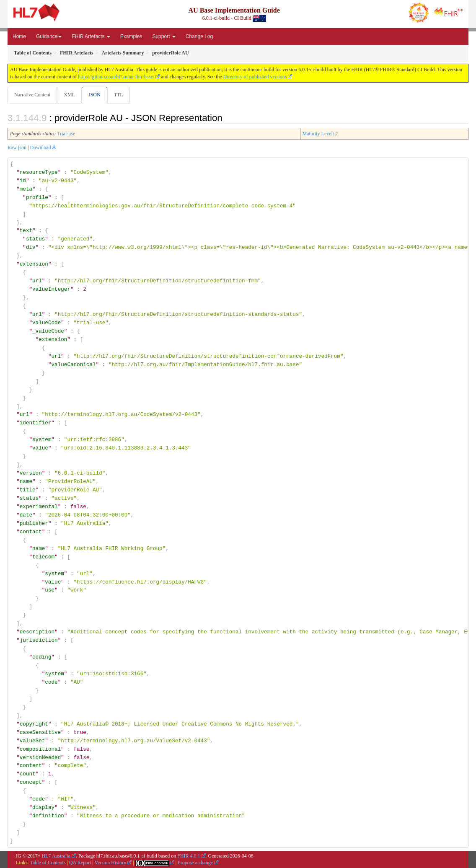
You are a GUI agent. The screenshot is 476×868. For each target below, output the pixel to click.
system (42, 440)
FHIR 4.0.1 (189, 855)
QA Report (80, 863)
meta (26, 189)
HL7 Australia (56, 855)
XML (70, 95)
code (51, 682)
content (31, 765)
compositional (40, 749)
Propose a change (195, 863)
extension (34, 264)
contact (31, 532)
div (31, 248)
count (28, 774)
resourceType (39, 173)
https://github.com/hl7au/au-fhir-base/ (116, 77)
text (26, 231)
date (26, 515)
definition (48, 816)
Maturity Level (318, 134)
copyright (34, 724)
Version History (111, 863)
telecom (43, 557)
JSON (96, 95)
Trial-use (66, 134)
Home (19, 36)
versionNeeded (40, 757)
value (40, 448)
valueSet (32, 741)
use (50, 590)
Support (164, 36)
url (37, 281)
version (31, 473)
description (37, 632)
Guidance (49, 36)
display (43, 807)
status (35, 239)
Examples (131, 36)
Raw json (17, 148)
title (28, 490)
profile (37, 198)
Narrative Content (32, 95)
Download (40, 148)
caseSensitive (40, 732)
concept (31, 782)
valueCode (47, 323)
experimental (39, 506)
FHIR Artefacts (91, 36)
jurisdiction (39, 640)
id (23, 181)
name (26, 481)
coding (42, 657)
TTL (121, 95)
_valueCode (48, 331)
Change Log (199, 36)
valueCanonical (73, 364)
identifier (36, 423)
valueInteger (51, 289)
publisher (34, 523)
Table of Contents (48, 863)
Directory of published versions (255, 77)
